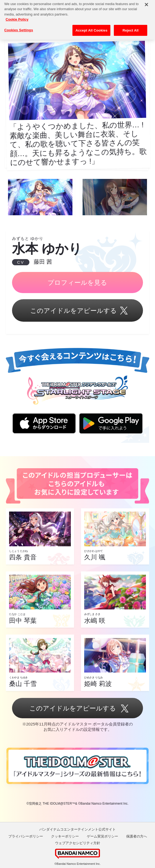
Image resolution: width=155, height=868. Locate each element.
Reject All (130, 27)
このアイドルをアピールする (77, 311)
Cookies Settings (19, 26)
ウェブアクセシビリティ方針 (78, 843)
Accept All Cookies (91, 27)
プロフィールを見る (77, 283)
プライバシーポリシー (26, 836)
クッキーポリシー (65, 836)
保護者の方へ (137, 836)
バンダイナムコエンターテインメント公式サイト (77, 829)
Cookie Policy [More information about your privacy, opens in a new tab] (17, 16)
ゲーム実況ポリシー (102, 836)
